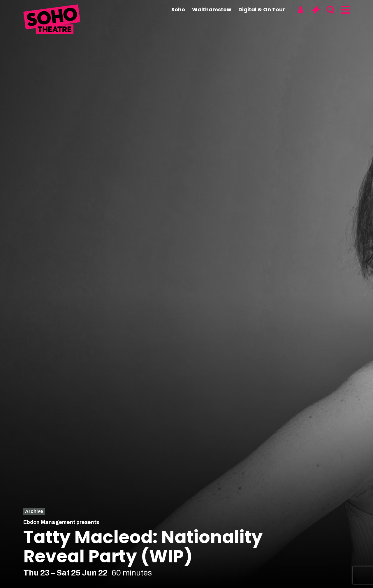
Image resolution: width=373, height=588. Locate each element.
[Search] (330, 10)
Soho (178, 9)
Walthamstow (212, 9)
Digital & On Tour (262, 9)
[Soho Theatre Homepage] (52, 20)
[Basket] (315, 10)
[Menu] (345, 10)
